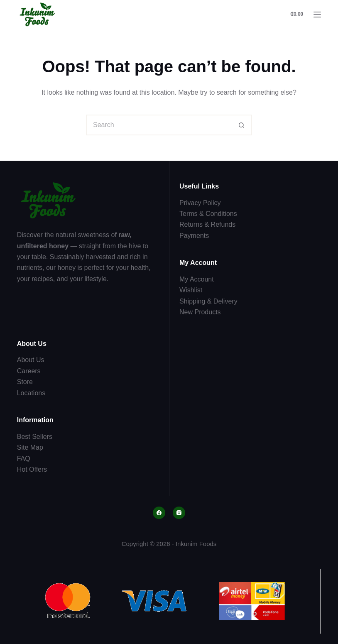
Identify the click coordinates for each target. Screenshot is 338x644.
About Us (31, 360)
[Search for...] (159, 125)
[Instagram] (179, 513)
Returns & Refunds (207, 224)
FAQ (24, 459)
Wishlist (191, 290)
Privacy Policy (200, 203)
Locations (31, 393)
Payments (194, 236)
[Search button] (242, 125)
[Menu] (317, 15)
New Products (200, 312)
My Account (197, 279)
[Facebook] (159, 513)
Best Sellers (35, 437)
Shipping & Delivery (208, 301)
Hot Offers (32, 469)
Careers (29, 371)
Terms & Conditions (208, 214)
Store (25, 382)
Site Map (30, 447)
